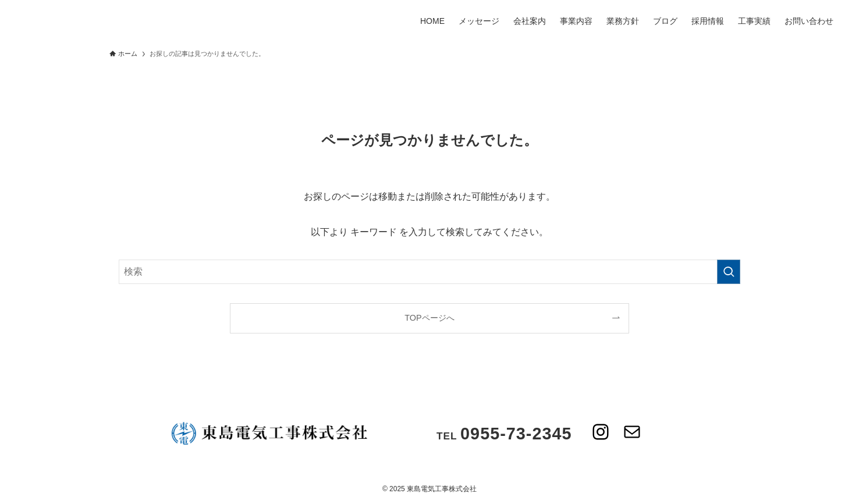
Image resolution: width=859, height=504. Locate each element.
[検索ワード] (429, 272)
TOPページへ (429, 318)
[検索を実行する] (729, 272)
